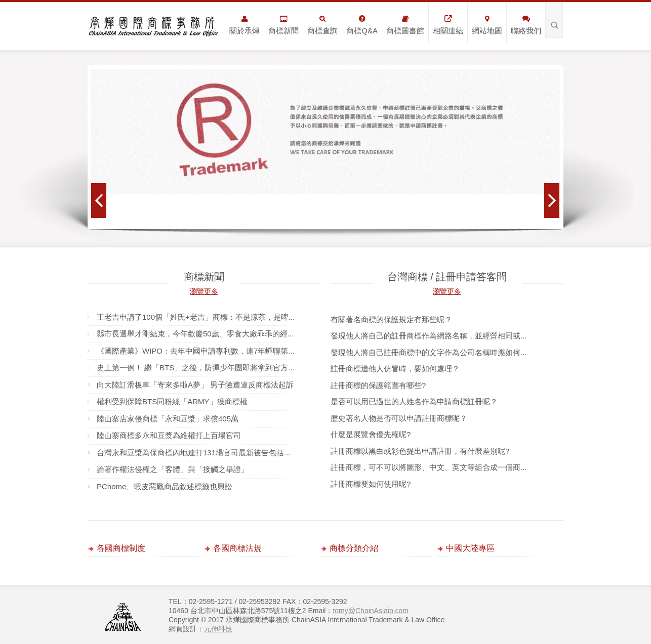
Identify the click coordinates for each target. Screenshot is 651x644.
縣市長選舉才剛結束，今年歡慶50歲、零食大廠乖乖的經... (195, 334)
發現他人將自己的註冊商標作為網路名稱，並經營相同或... (429, 336)
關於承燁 (245, 25)
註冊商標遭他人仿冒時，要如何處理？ (395, 369)
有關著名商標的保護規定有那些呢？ (391, 319)
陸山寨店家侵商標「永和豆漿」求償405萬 (168, 419)
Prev (99, 201)
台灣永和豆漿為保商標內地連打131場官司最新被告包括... (194, 453)
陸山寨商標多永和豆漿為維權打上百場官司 (169, 435)
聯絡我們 (526, 25)
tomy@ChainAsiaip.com (371, 611)
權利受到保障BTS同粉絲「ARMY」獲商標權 (172, 401)
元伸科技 (218, 629)
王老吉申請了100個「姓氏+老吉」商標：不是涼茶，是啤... (196, 317)
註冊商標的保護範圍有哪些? (378, 385)
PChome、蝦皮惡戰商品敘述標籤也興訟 (165, 486)
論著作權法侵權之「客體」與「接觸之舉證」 (173, 469)
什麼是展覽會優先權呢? (371, 434)
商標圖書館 (405, 25)
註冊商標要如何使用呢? (371, 484)
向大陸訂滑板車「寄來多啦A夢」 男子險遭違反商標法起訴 (195, 385)
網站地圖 (487, 25)
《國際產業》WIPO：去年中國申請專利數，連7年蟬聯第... (196, 351)
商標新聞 (283, 25)
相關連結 (448, 25)
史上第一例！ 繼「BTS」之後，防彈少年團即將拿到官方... (196, 368)
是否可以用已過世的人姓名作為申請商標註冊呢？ (414, 401)
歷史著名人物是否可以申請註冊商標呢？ (399, 418)
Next (552, 201)
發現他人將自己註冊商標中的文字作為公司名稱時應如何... (429, 352)
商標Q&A (362, 25)
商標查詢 (322, 25)
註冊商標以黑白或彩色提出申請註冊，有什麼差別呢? (420, 451)
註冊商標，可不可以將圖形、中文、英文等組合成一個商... (429, 467)
